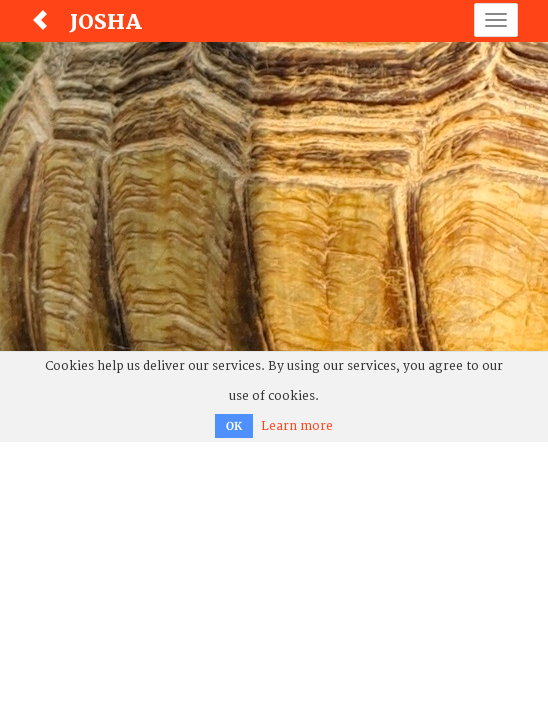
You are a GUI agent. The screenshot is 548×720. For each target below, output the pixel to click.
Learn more (297, 426)
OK (234, 426)
